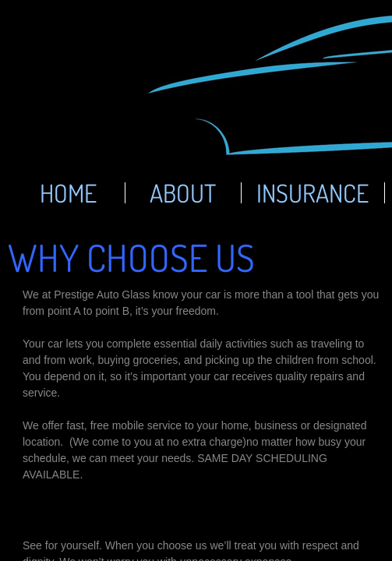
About (183, 193)
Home (68, 193)
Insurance (313, 193)
